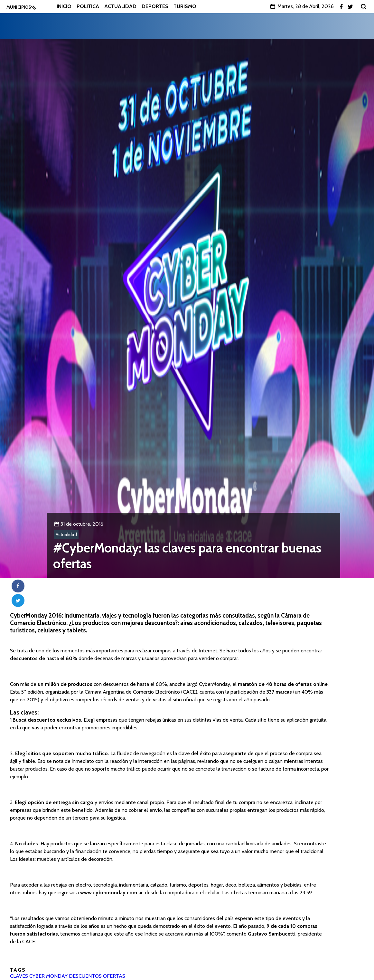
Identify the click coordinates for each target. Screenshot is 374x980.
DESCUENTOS (85, 976)
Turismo (185, 6)
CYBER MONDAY (48, 976)
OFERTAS (114, 976)
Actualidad (120, 6)
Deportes (155, 6)
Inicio (64, 6)
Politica (88, 6)
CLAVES (19, 976)
